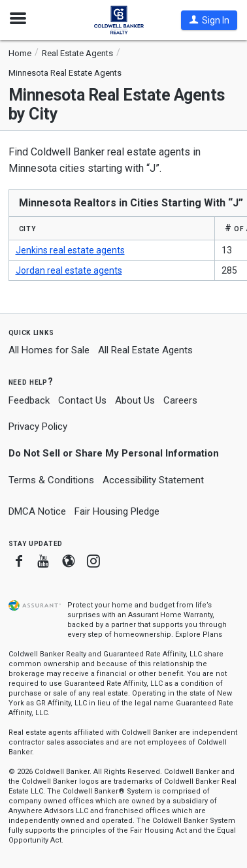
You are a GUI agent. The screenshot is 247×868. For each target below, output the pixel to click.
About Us (135, 400)
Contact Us (82, 400)
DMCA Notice (37, 511)
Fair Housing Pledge (117, 511)
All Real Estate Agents (145, 350)
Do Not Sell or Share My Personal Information (114, 453)
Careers (180, 400)
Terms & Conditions (51, 480)
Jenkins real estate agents (70, 250)
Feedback (29, 401)
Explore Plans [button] (199, 635)
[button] (209, 20)
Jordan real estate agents (69, 270)
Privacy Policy (38, 426)
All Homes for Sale (49, 350)
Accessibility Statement (153, 480)
